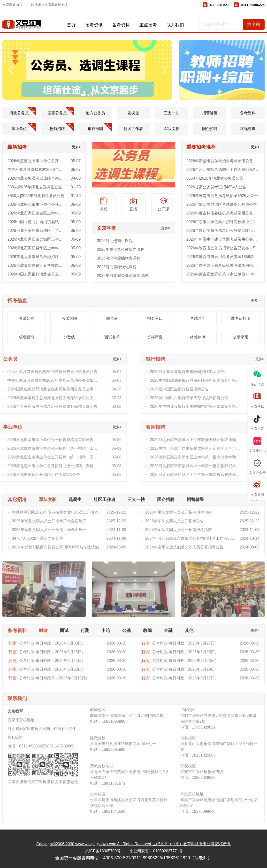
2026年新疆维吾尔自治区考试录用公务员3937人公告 (227, 161)
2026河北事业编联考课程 (119, 263)
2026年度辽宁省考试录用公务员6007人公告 (227, 231)
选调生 (133, 118)
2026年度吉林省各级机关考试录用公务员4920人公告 (227, 213)
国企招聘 (210, 133)
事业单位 (24, 132)
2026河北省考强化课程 (117, 271)
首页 (71, 25)
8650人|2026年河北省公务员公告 (219, 178)
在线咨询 (248, 133)
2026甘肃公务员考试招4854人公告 (221, 187)
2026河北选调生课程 (115, 245)
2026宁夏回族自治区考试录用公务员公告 (226, 204)
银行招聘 (100, 132)
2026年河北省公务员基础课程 (122, 280)
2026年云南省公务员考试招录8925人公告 (226, 196)
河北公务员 (23, 116)
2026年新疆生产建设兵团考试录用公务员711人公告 (227, 239)
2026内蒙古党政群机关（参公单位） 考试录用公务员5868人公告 (227, 274)
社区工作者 (133, 133)
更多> (72, 147)
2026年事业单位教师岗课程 (121, 254)
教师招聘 (62, 132)
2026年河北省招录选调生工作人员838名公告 (227, 170)
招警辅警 (210, 118)
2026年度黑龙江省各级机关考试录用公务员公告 (227, 265)
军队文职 (172, 133)
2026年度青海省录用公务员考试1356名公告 (227, 257)
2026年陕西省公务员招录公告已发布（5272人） (227, 248)
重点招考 (148, 25)
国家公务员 (61, 116)
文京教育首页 (13, 5)
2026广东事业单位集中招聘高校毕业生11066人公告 (227, 222)
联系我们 (175, 25)
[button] (8, 70)
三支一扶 (172, 118)
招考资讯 (94, 25)
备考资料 (121, 25)
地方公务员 (95, 118)
